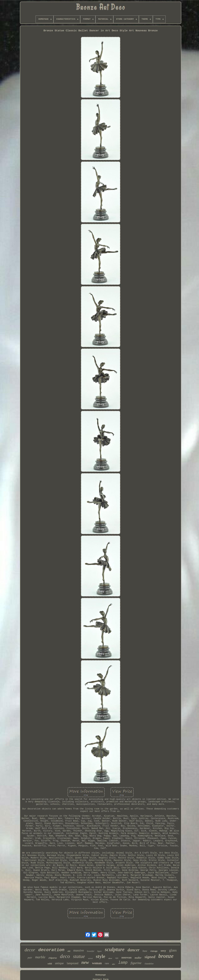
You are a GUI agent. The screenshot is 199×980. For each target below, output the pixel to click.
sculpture (115, 949)
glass (173, 950)
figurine (136, 963)
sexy (163, 951)
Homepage (101, 975)
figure (100, 951)
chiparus (53, 958)
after (114, 964)
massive (79, 950)
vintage (154, 951)
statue (79, 956)
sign (117, 958)
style (100, 956)
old (69, 951)
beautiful (90, 951)
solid (50, 964)
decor (30, 950)
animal (90, 958)
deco (65, 956)
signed (150, 957)
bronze (166, 956)
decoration (51, 950)
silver (110, 958)
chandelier (149, 964)
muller (138, 958)
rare (107, 963)
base (145, 951)
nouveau (126, 958)
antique (59, 963)
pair (30, 958)
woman (97, 963)
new (85, 962)
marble (40, 957)
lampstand (73, 963)
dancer (134, 950)
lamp (123, 963)
